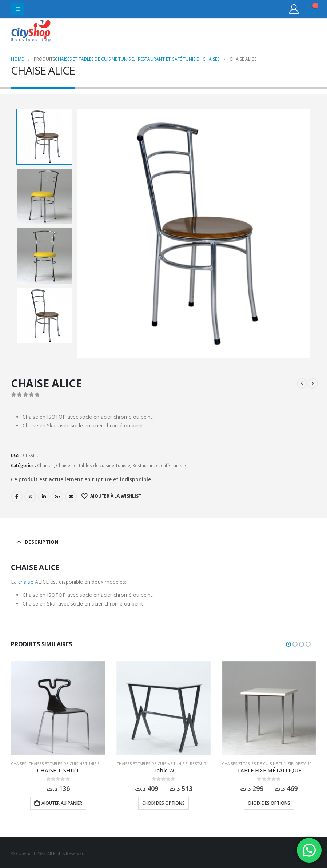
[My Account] (294, 9)
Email (71, 495)
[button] (18, 9)
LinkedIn (44, 495)
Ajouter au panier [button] (62, 802)
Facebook (17, 495)
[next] (313, 382)
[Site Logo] (31, 32)
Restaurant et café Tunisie (159, 464)
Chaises (45, 464)
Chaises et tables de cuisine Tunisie (93, 464)
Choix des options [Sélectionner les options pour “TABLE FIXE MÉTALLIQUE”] (269, 802)
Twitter (30, 495)
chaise (26, 581)
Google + (57, 495)
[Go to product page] (58, 707)
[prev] (302, 382)
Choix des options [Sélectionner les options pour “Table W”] (163, 802)
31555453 (288, 32)
